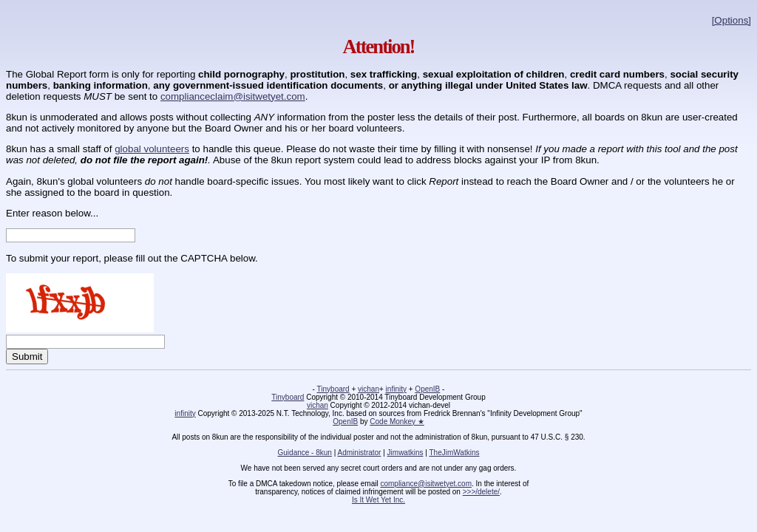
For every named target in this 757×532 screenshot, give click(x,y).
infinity (396, 389)
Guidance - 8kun (305, 453)
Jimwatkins (405, 453)
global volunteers (152, 149)
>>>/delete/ (481, 492)
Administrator (360, 453)
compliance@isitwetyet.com (426, 484)
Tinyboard (333, 389)
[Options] (731, 20)
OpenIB (427, 389)
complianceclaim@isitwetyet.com (233, 96)
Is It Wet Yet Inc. (378, 500)
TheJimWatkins (454, 453)
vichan (369, 389)
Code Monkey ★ (397, 422)
